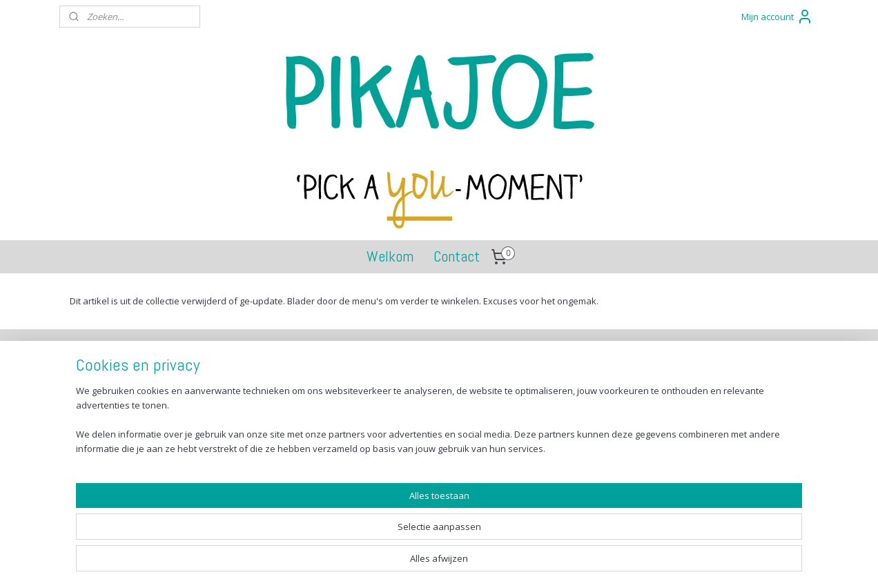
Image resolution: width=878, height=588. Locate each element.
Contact (457, 256)
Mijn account (777, 17)
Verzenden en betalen (132, 385)
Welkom (390, 256)
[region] (348, 537)
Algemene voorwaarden (137, 416)
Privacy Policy (114, 432)
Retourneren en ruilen (132, 401)
